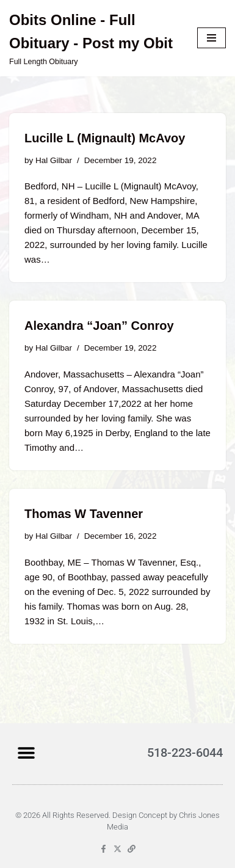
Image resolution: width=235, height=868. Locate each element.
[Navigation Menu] (211, 38)
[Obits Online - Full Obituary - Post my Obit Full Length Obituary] (94, 38)
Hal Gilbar (54, 160)
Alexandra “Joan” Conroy (99, 326)
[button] (26, 752)
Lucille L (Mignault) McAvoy (105, 138)
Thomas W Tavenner (84, 514)
